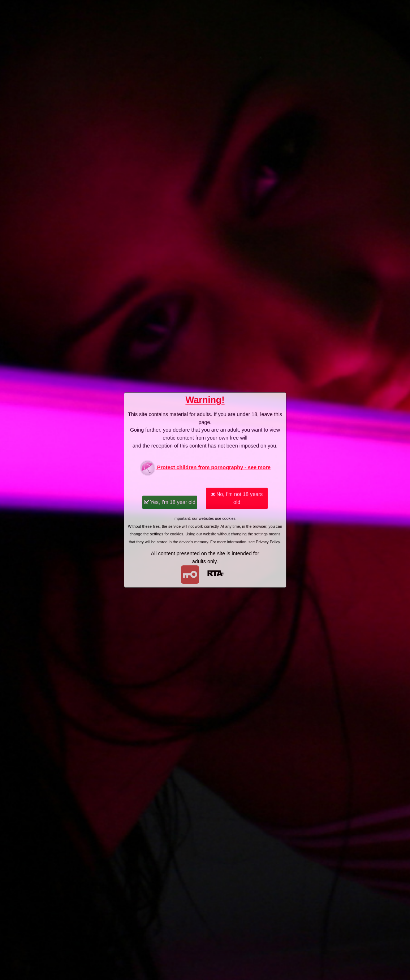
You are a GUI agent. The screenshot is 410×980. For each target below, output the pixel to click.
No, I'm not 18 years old (237, 498)
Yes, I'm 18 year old (170, 502)
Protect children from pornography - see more (205, 468)
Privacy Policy (268, 542)
